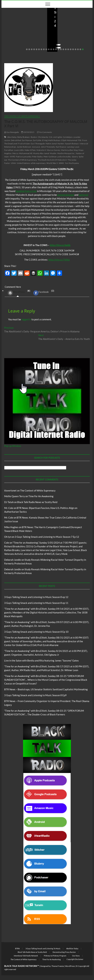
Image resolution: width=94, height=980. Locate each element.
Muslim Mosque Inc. (66, 153)
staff (54, 38)
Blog (7, 17)
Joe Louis (36, 147)
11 (51, 49)
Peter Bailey (37, 157)
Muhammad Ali (26, 153)
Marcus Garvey (53, 150)
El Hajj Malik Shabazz (51, 140)
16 (63, 49)
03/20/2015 (28, 132)
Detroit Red (16, 140)
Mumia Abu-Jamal (41, 153)
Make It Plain (30, 150)
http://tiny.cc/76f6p (59, 260)
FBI (80, 140)
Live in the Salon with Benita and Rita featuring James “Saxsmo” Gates (23, 30)
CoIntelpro (68, 137)
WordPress (16, 293)
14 (58, 49)
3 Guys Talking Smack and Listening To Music (43, 948)
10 (49, 49)
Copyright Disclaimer (75, 959)
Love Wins (11, 38)
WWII (61, 163)
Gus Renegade (12, 132)
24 (83, 49)
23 (80, 49)
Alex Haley (12, 137)
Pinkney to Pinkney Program (55, 956)
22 (78, 49)
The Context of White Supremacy (22, 116)
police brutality (64, 157)
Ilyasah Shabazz (72, 144)
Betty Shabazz (24, 137)
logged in (26, 319)
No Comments (13, 43)
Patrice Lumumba (24, 157)
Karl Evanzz (61, 147)
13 (56, 49)
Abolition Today (72, 948)
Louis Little (19, 150)
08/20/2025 (26, 38)
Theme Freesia (58, 966)
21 (75, 49)
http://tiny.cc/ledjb (60, 245)
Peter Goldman (50, 157)
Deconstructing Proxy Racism (64, 952)
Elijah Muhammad (69, 140)
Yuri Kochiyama (72, 163)
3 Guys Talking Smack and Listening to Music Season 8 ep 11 (36, 603)
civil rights (58, 137)
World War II (52, 163)
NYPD (13, 157)
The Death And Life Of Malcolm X (52, 160)
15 (61, 49)
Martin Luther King (69, 150)
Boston (34, 137)
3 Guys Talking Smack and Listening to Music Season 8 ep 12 (36, 597)
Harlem (61, 144)
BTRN (17, 948)
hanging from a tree (26, 191)
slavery (75, 157)
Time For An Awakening (41, 496)
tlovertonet (10, 490)
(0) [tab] (18, 293)
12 (54, 49)
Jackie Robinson (24, 147)
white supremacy (38, 163)
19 (71, 49)
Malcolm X (41, 150)
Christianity (43, 137)
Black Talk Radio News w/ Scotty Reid (69, 13)
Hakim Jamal (51, 144)
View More (11, 48)
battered (83, 195)
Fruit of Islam (24, 144)
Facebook (41, 293)
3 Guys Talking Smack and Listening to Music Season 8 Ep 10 (36, 632)
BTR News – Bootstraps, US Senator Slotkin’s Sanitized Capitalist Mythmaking (68, 27)
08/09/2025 (66, 38)
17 (66, 49)
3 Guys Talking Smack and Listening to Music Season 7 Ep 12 (47, 537)
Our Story (76, 956)
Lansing (70, 147)
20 (73, 49)
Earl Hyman (27, 140)
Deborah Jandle (13, 560)
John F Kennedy (48, 147)
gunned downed (66, 195)
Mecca (15, 153)
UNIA (13, 163)
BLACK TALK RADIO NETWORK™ (22, 966)
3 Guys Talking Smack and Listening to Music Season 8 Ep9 (35, 695)
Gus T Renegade (38, 144)
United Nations (23, 163)
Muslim (53, 153)
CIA (51, 137)
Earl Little (37, 140)
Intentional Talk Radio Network (26, 956)
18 (68, 49)
